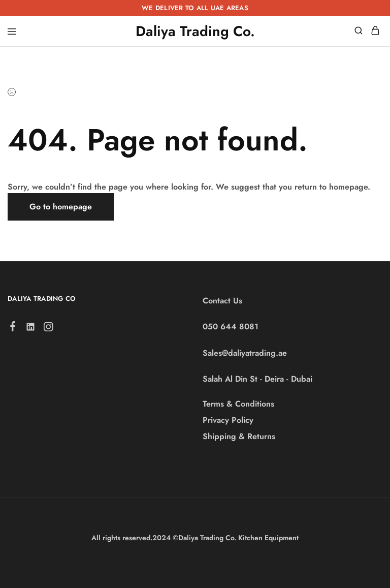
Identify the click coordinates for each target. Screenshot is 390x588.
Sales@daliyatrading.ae (245, 353)
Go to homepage (61, 207)
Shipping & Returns (239, 436)
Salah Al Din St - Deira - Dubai (257, 379)
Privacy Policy (228, 420)
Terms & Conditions (238, 404)
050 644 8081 (231, 327)
